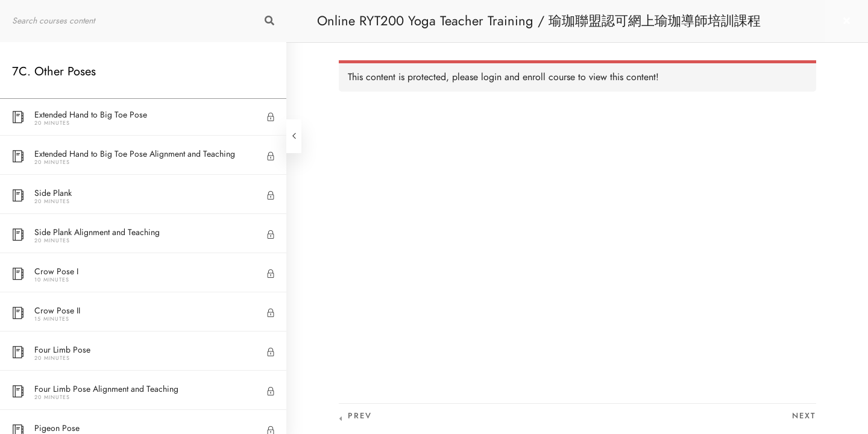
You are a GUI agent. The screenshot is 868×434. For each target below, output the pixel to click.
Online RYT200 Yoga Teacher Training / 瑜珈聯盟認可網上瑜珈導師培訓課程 (539, 21)
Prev (360, 416)
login (491, 77)
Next (804, 416)
